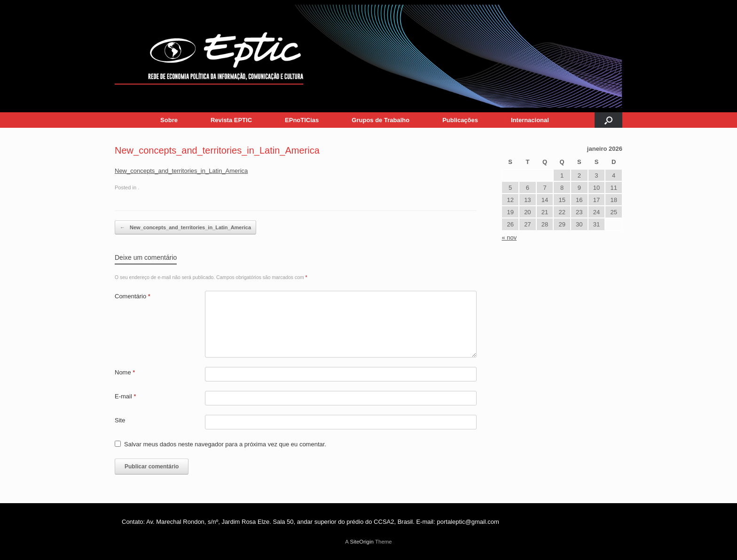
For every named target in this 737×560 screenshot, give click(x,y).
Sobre (169, 120)
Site (120, 420)
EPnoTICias (302, 120)
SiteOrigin (362, 542)
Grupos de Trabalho (380, 120)
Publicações (460, 120)
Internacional (530, 120)
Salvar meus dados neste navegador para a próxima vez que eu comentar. (225, 444)
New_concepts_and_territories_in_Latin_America (181, 171)
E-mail (125, 396)
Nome (125, 372)
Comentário (133, 296)
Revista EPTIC (231, 120)
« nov (509, 237)
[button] (608, 120)
